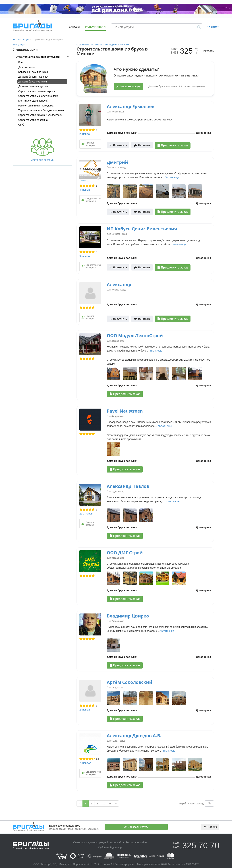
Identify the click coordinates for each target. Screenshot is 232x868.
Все (20, 62)
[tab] (42, 57)
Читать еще (172, 177)
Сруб (21, 125)
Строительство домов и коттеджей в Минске (103, 45)
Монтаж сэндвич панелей (33, 101)
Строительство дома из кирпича (37, 91)
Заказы (74, 27)
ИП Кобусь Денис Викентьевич (142, 229)
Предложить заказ (173, 145)
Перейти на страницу (192, 804)
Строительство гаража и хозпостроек (40, 115)
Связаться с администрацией (91, 842)
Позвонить (118, 145)
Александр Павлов (128, 486)
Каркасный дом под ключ (33, 72)
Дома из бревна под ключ (33, 77)
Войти (213, 27)
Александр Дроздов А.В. (134, 735)
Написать (142, 145)
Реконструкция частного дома (36, 106)
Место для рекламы (42, 150)
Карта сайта (117, 842)
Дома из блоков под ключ (33, 86)
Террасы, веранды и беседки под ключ (41, 110)
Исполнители (95, 27)
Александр (119, 284)
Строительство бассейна (33, 120)
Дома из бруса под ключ (33, 82)
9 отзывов (85, 256)
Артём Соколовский (130, 682)
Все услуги (19, 45)
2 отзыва (85, 134)
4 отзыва (85, 190)
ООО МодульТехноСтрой (135, 335)
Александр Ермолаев (131, 106)
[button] (42, 57)
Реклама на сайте (136, 842)
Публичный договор (110, 847)
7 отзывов (85, 763)
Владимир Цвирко (128, 616)
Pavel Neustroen (125, 411)
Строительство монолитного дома (38, 96)
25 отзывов (86, 514)
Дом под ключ (26, 67)
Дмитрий (117, 162)
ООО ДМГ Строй (125, 553)
